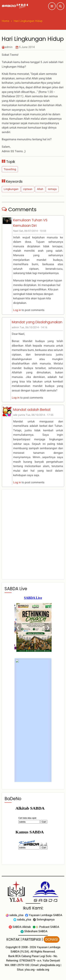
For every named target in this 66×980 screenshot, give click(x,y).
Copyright (12, 947)
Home (6, 21)
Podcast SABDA (46, 927)
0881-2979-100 (20, 965)
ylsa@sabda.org (50, 965)
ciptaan (28, 189)
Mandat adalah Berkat (32, 410)
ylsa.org (30, 970)
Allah (40, 189)
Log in (17, 310)
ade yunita (19, 415)
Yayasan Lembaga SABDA (44, 915)
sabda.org (43, 970)
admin (9, 47)
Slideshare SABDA (34, 931)
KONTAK (13, 939)
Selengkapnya (44, 920)
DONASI (52, 939)
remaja (52, 189)
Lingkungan (11, 189)
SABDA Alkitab (20, 927)
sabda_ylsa (15, 915)
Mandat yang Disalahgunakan (37, 322)
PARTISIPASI (32, 939)
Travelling (10, 169)
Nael (16, 231)
